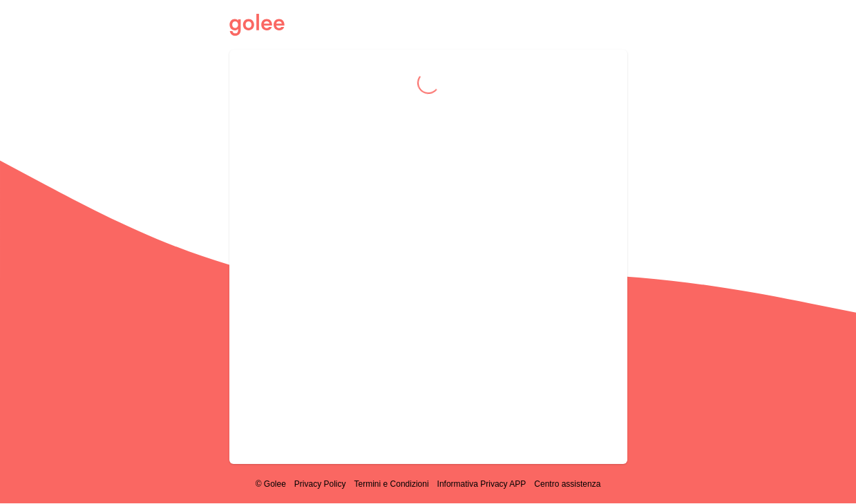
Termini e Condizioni (392, 484)
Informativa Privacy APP (482, 484)
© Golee (271, 484)
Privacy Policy (320, 484)
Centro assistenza (567, 484)
